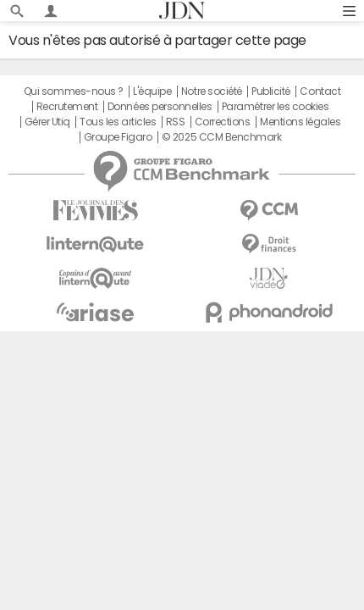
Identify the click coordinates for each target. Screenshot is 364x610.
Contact (320, 91)
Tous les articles (118, 122)
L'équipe (152, 91)
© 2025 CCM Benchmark (221, 137)
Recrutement (67, 107)
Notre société (212, 91)
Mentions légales (300, 122)
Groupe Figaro (118, 137)
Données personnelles (160, 107)
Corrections (223, 122)
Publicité (271, 91)
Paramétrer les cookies (275, 107)
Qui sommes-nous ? (74, 91)
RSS (176, 122)
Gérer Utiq (47, 122)
